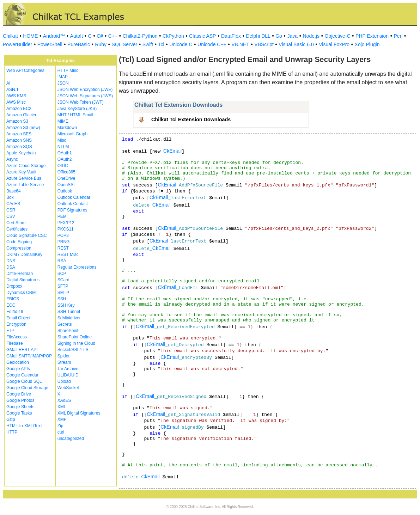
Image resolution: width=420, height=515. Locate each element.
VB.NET (240, 44)
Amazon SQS (19, 147)
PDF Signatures (72, 210)
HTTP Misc (68, 70)
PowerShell (50, 44)
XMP (62, 419)
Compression (19, 248)
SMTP (63, 293)
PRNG (64, 242)
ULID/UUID (68, 375)
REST (63, 248)
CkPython (173, 36)
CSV (11, 216)
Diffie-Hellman (20, 274)
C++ (113, 36)
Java (292, 36)
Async (12, 159)
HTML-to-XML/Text (24, 426)
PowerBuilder (17, 44)
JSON (63, 83)
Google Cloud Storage (27, 388)
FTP (10, 331)
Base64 (14, 191)
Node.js (311, 36)
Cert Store (16, 223)
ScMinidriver (69, 318)
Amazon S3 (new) (23, 128)
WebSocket (68, 388)
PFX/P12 (66, 223)
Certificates (17, 229)
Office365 (66, 172)
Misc (62, 140)
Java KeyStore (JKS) (77, 109)
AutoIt (77, 36)
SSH (62, 299)
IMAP (63, 77)
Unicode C (181, 44)
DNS (11, 261)
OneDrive (66, 178)
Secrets (65, 324)
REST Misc (68, 255)
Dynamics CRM (21, 293)
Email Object (18, 318)
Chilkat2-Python (140, 36)
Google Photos (20, 400)
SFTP (63, 286)
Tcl (161, 44)
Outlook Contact (73, 204)
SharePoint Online (75, 337)
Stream (64, 362)
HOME (30, 36)
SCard (63, 280)
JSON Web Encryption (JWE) (85, 90)
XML (62, 407)
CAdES (13, 204)
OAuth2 (65, 159)
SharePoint (68, 331)
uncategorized (71, 439)
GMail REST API (22, 350)
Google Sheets (20, 407)
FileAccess (17, 337)
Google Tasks (19, 413)
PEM (62, 216)
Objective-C (337, 36)
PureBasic (79, 44)
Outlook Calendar (74, 197)
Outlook (65, 191)
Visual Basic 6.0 (296, 44)
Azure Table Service (25, 185)
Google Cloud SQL (24, 381)
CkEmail (172, 151)
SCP (62, 274)
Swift (148, 44)
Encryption (16, 324)
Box (10, 197)
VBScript (264, 44)
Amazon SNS (19, 140)
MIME (63, 121)
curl (61, 432)
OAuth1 (65, 153)
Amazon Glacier (21, 115)
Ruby (101, 44)
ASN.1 (13, 90)
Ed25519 (15, 312)
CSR (11, 210)
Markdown (67, 128)
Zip (60, 426)
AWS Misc (16, 102)
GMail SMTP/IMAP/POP (29, 356)
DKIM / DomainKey (24, 255)
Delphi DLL (258, 36)
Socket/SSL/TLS (73, 350)
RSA (62, 261)
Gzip (11, 419)
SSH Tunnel (69, 312)
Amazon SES (19, 134)
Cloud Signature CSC (27, 235)
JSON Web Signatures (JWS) (85, 96)
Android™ (54, 36)
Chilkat (10, 36)
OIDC (63, 166)
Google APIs (18, 369)
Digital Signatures (23, 280)
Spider (64, 356)
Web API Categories (25, 70)
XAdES (64, 400)
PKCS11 (66, 229)
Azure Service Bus (24, 178)
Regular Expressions (77, 267)
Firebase (15, 343)
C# (100, 36)
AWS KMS (16, 96)
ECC (11, 305)
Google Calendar (22, 375)
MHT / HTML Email (75, 115)
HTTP (12, 432)
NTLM (63, 147)
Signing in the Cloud (76, 343)
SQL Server (125, 44)
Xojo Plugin (367, 44)
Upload (64, 381)
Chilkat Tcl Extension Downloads (191, 119)
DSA (11, 267)
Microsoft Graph (72, 134)
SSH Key (66, 305)
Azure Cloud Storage (26, 166)
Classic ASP (202, 36)
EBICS (13, 299)
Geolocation (18, 362)
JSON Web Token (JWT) (81, 102)
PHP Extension (372, 36)
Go (279, 36)
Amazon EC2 (19, 109)
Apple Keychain (21, 153)
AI (8, 83)
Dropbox (14, 286)
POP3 (63, 235)
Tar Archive (68, 369)
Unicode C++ (212, 44)
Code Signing (19, 242)
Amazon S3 (17, 121)
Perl (398, 36)
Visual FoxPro (334, 44)
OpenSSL (67, 185)
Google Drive (19, 394)
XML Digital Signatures (79, 413)
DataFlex (231, 36)
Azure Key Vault (21, 172)
